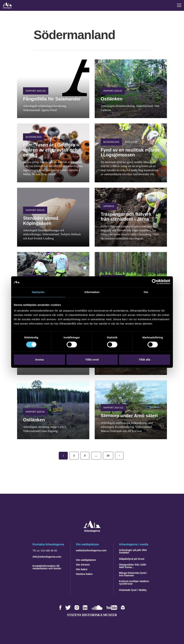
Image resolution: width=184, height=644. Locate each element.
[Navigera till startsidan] (92, 531)
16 (108, 456)
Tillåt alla (145, 360)
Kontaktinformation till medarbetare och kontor (47, 567)
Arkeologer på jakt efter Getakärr (133, 551)
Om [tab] (146, 292)
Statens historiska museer (92, 615)
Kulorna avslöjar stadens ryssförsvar (134, 582)
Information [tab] (92, 292)
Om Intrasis (83, 565)
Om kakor (82, 569)
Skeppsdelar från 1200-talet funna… (133, 566)
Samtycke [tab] (38, 292)
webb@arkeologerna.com (91, 550)
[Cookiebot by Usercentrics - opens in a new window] (154, 282)
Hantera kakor (84, 574)
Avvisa (40, 360)
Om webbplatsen (86, 560)
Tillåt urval (92, 360)
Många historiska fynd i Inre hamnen (133, 574)
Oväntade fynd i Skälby (133, 590)
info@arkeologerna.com (47, 557)
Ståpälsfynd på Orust (132, 559)
